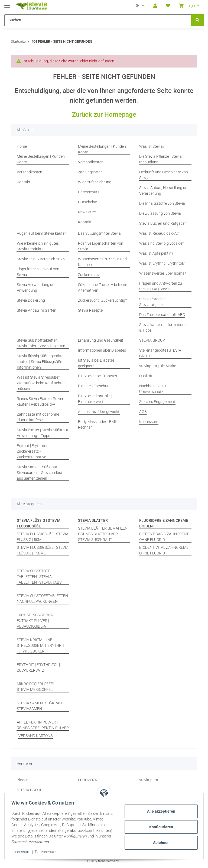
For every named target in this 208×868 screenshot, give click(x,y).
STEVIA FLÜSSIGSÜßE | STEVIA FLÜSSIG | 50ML (43, 537)
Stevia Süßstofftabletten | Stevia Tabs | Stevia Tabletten (41, 343)
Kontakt (24, 182)
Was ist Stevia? (152, 146)
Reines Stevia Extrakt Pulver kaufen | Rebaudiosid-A (40, 401)
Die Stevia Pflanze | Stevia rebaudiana (160, 159)
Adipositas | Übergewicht (99, 412)
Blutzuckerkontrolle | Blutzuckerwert (95, 399)
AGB (143, 412)
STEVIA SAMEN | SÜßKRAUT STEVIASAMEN (40, 706)
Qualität (146, 376)
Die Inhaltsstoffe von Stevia (162, 203)
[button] (155, 6)
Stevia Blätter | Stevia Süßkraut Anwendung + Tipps (43, 433)
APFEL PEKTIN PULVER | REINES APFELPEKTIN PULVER (43, 725)
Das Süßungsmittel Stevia (99, 233)
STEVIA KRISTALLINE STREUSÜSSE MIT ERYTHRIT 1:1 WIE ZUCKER (41, 645)
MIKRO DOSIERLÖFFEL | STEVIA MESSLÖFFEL (37, 687)
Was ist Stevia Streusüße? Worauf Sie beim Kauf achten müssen (41, 383)
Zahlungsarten (90, 172)
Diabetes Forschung (95, 386)
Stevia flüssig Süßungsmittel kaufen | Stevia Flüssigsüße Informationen (40, 362)
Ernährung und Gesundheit (101, 340)
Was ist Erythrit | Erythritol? (162, 263)
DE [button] (137, 6)
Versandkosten (30, 172)
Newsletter (87, 212)
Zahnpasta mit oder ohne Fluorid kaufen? (38, 417)
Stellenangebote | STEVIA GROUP (160, 353)
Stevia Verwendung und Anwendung (37, 287)
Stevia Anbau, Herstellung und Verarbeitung (164, 191)
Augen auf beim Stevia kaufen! (42, 233)
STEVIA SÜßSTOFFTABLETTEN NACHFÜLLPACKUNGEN (42, 599)
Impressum (23, 852)
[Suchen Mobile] (98, 20)
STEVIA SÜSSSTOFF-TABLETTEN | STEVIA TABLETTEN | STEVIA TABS (39, 577)
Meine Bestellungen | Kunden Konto (41, 159)
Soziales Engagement (157, 402)
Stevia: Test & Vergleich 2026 (41, 259)
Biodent (23, 780)
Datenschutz (48, 852)
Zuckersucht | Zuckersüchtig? (102, 300)
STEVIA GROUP (152, 340)
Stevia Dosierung (31, 300)
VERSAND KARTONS (35, 736)
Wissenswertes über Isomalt (163, 273)
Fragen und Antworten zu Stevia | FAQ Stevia (161, 286)
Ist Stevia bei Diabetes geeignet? (96, 363)
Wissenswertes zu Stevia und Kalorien (102, 262)
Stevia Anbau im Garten (37, 310)
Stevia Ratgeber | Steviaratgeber (153, 302)
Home (22, 146)
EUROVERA (87, 780)
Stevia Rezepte (90, 310)
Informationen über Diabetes (102, 350)
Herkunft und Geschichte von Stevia (164, 175)
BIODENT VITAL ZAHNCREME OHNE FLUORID (164, 550)
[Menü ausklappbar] (7, 3)
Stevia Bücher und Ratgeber (162, 223)
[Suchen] (197, 20)
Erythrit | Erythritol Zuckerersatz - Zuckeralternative (32, 451)
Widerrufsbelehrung (95, 182)
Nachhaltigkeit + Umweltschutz (153, 389)
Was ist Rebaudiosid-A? (159, 233)
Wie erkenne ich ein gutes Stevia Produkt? (38, 246)
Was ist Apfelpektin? (156, 253)
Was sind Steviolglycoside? (162, 243)
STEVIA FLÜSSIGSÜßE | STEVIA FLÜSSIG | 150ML (43, 550)
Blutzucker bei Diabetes (97, 376)
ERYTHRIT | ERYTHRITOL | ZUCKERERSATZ (38, 667)
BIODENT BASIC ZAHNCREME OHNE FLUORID (164, 537)
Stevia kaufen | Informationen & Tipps (164, 327)
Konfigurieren (159, 827)
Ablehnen (159, 843)
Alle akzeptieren (159, 811)
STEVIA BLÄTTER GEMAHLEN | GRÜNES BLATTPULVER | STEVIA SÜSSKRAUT (104, 534)
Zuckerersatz (89, 275)
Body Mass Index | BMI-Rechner (97, 424)
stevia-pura (149, 780)
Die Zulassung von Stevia (160, 213)
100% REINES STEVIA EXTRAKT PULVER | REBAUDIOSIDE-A (35, 621)
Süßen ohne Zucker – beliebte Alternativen (103, 287)
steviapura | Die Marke (158, 366)
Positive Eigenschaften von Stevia (101, 246)
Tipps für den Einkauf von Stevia (38, 272)
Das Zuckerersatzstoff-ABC (162, 315)
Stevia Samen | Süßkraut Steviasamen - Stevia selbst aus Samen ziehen (40, 473)
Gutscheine (87, 202)
